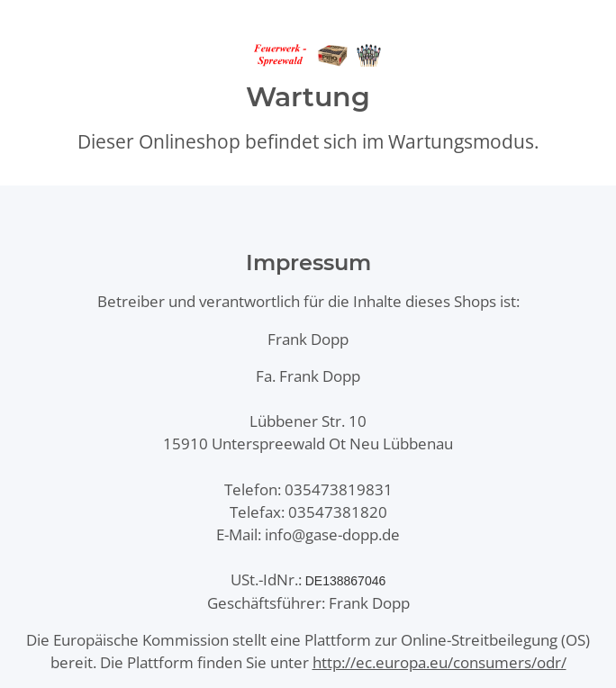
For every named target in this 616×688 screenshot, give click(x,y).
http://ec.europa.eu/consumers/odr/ (439, 662)
